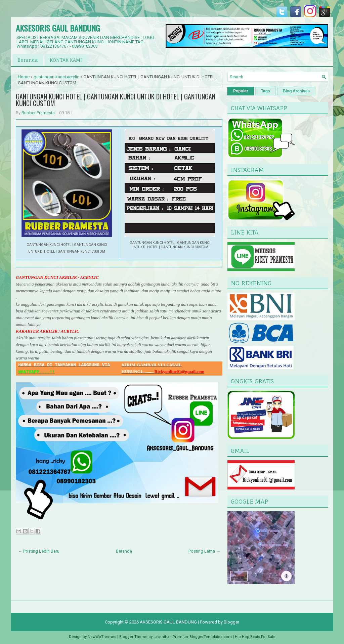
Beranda (28, 60)
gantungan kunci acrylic (56, 77)
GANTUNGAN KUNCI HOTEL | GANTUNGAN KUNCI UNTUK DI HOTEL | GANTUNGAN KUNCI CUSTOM (116, 100)
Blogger (231, 622)
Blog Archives (296, 91)
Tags (266, 91)
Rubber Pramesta (38, 113)
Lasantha (161, 637)
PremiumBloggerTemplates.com (202, 637)
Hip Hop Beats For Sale (255, 637)
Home (24, 77)
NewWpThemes (102, 637)
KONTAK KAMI (66, 60)
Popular (241, 91)
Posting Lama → (204, 551)
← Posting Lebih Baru (39, 551)
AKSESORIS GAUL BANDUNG (58, 28)
